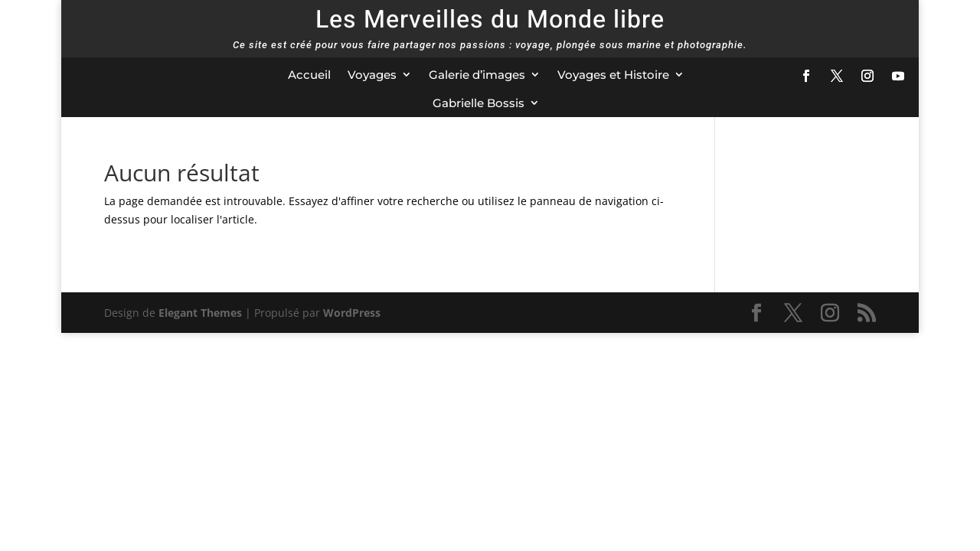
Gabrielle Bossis (479, 103)
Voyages (372, 75)
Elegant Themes (200, 313)
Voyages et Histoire (613, 75)
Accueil (309, 75)
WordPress (352, 313)
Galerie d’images (477, 75)
